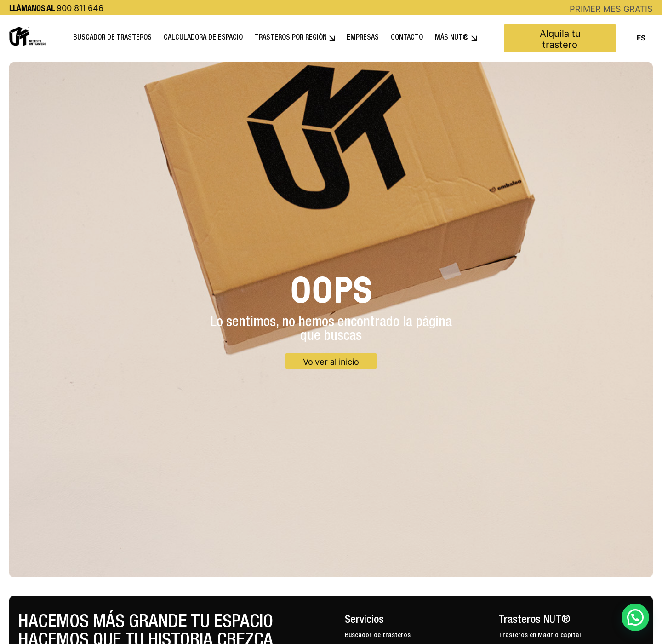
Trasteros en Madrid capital (540, 635)
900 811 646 (80, 8)
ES (641, 38)
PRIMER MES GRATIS (611, 9)
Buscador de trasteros (378, 635)
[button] (635, 617)
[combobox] (641, 38)
